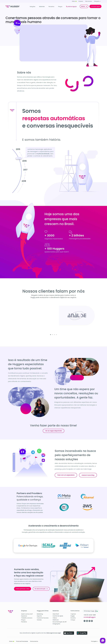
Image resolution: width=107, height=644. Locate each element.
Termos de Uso (34, 641)
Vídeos (55, 618)
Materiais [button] (42, 7)
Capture (73, 614)
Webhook (56, 620)
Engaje (73, 616)
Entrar (84, 6)
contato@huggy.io (90, 617)
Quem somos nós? (27, 614)
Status (74, 1)
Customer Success (43, 618)
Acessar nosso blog (88, 475)
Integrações (56, 624)
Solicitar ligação (71, 7)
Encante (73, 618)
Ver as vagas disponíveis (54, 431)
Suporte (39, 616)
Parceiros (24, 622)
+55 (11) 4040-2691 (90, 615)
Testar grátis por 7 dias (23, 589)
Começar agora (95, 6)
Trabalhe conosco (27, 618)
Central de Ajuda (58, 616)
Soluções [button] (32, 7)
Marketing (40, 614)
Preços (60, 7)
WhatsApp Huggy (91, 611)
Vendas (39, 620)
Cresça (73, 620)
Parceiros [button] (51, 7)
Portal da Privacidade (22, 641)
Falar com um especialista (66, 475)
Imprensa (24, 616)
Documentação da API (60, 622)
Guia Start (56, 614)
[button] (51, 335)
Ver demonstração (41, 589)
